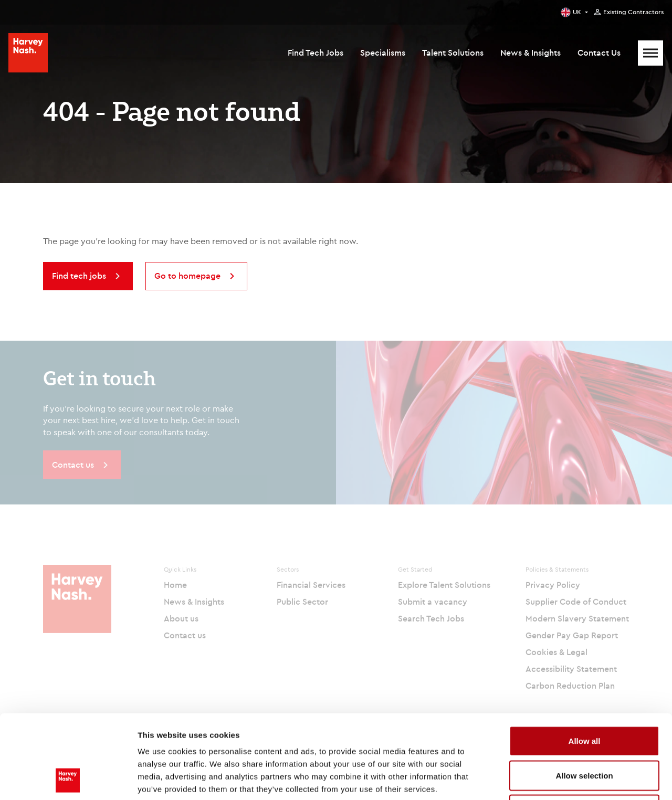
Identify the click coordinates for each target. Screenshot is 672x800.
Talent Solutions (453, 52)
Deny (585, 731)
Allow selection (584, 697)
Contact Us (599, 52)
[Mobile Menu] (650, 53)
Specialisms (383, 52)
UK (577, 12)
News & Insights (531, 52)
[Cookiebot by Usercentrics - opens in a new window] (68, 780)
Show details (551, 779)
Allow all (585, 662)
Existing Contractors (633, 12)
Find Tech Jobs (316, 52)
